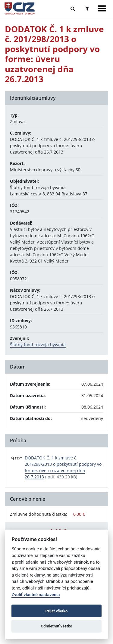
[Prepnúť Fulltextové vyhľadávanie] (73, 8)
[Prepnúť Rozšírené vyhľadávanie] (87, 8)
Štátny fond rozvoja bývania (38, 345)
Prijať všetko (57, 611)
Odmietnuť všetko (56, 626)
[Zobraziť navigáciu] (102, 8)
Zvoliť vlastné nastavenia (36, 595)
